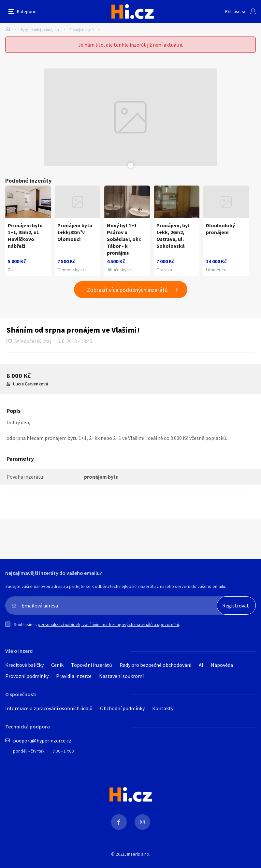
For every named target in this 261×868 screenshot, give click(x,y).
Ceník (57, 665)
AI (201, 665)
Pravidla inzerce (74, 676)
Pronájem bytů (82, 30)
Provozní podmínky (27, 676)
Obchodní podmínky (122, 708)
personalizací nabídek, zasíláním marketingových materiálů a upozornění (108, 624)
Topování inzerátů (92, 665)
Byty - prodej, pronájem (40, 30)
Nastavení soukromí (121, 676)
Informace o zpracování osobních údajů (49, 708)
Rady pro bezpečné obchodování (155, 665)
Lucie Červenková (31, 384)
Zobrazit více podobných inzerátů (127, 290)
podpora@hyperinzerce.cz (42, 741)
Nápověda (222, 665)
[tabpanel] (131, 117)
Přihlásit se (236, 11)
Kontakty (163, 708)
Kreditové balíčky (24, 665)
